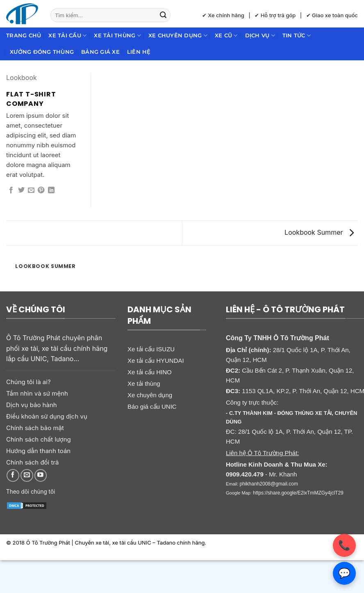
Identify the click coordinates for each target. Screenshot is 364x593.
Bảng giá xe (100, 52)
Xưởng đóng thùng (42, 52)
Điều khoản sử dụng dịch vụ (47, 416)
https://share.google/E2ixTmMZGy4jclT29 (298, 493)
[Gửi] (163, 15)
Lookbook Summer (319, 232)
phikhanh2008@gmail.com (269, 484)
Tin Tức (297, 35)
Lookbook (22, 78)
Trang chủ (24, 35)
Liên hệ (139, 52)
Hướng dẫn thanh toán (38, 451)
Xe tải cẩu (67, 35)
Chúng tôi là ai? (28, 382)
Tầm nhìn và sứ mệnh (37, 393)
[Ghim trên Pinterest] (41, 190)
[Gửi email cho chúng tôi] (27, 475)
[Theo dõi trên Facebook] (13, 475)
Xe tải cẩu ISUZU (151, 349)
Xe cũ (226, 35)
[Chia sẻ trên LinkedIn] (51, 190)
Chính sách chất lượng (39, 439)
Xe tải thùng (117, 35)
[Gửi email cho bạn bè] (31, 190)
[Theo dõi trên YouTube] (41, 475)
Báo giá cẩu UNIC (152, 406)
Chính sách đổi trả (32, 462)
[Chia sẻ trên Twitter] (21, 190)
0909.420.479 (245, 474)
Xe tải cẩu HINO (150, 372)
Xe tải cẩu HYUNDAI (156, 361)
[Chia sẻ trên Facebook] (11, 190)
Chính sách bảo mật (35, 428)
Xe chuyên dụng (178, 35)
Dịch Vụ (260, 35)
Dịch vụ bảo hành (32, 405)
